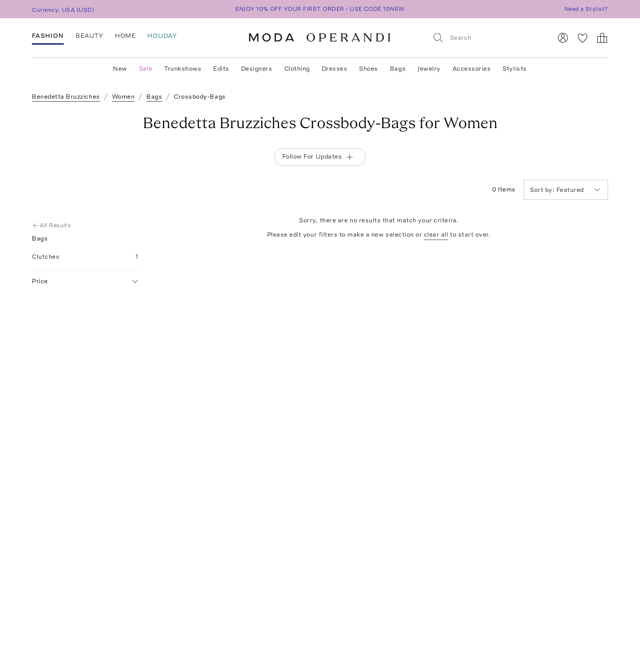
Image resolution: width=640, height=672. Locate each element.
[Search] (488, 38)
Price (85, 282)
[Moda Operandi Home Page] (320, 38)
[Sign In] (563, 38)
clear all (436, 234)
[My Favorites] (583, 38)
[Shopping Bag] (602, 38)
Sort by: (543, 190)
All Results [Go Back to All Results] (52, 225)
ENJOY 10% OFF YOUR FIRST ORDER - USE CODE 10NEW (320, 9)
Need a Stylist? (586, 9)
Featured (565, 190)
